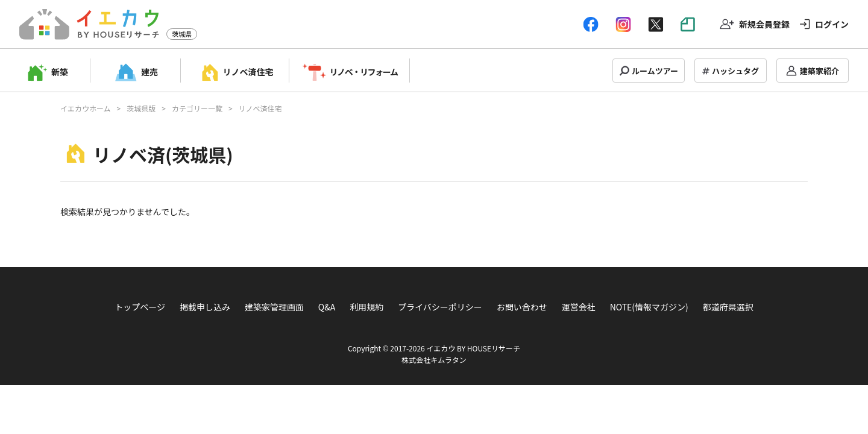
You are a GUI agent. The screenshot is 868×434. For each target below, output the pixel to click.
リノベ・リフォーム (364, 72)
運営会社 (579, 307)
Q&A (327, 307)
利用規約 (366, 307)
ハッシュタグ (735, 71)
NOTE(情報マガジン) (649, 307)
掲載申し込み (205, 307)
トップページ (140, 307)
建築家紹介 (819, 71)
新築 (60, 72)
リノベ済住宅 (248, 72)
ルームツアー (655, 71)
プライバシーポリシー (440, 307)
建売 (149, 72)
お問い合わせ (522, 307)
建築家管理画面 (274, 307)
